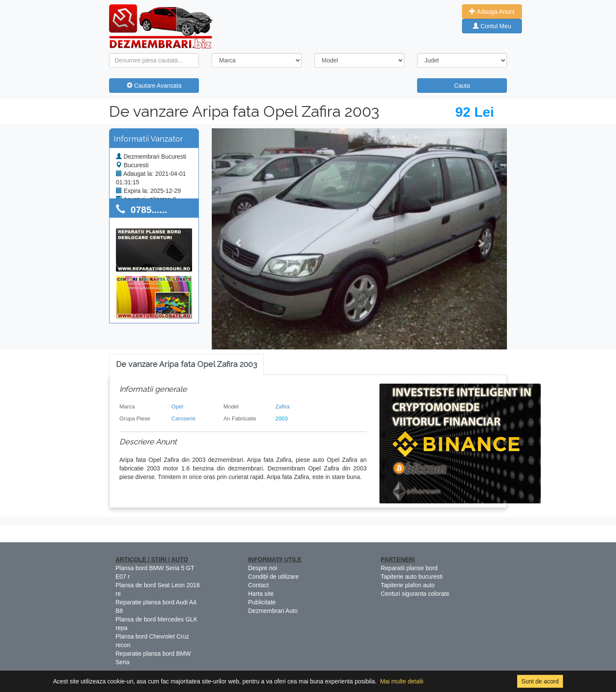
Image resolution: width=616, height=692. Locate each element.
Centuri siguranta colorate (415, 594)
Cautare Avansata (154, 86)
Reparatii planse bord (409, 568)
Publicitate (262, 602)
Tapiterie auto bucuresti (412, 577)
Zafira (283, 407)
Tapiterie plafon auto (408, 585)
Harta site (261, 594)
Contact (258, 585)
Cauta (462, 86)
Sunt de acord (540, 681)
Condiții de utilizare (273, 577)
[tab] (187, 365)
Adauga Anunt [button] (492, 12)
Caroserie (184, 418)
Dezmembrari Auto (273, 611)
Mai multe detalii (401, 681)
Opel (177, 407)
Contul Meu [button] (492, 26)
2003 (282, 418)
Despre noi (263, 568)
